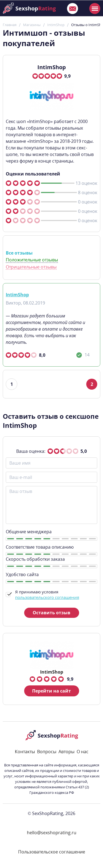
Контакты (25, 752)
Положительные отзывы (32, 260)
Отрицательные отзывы (31, 267)
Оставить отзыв (51, 613)
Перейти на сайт (51, 691)
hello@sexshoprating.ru (52, 833)
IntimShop (17, 295)
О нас (83, 752)
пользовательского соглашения (47, 597)
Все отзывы (19, 253)
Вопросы (47, 752)
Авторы (66, 752)
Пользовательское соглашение (52, 852)
